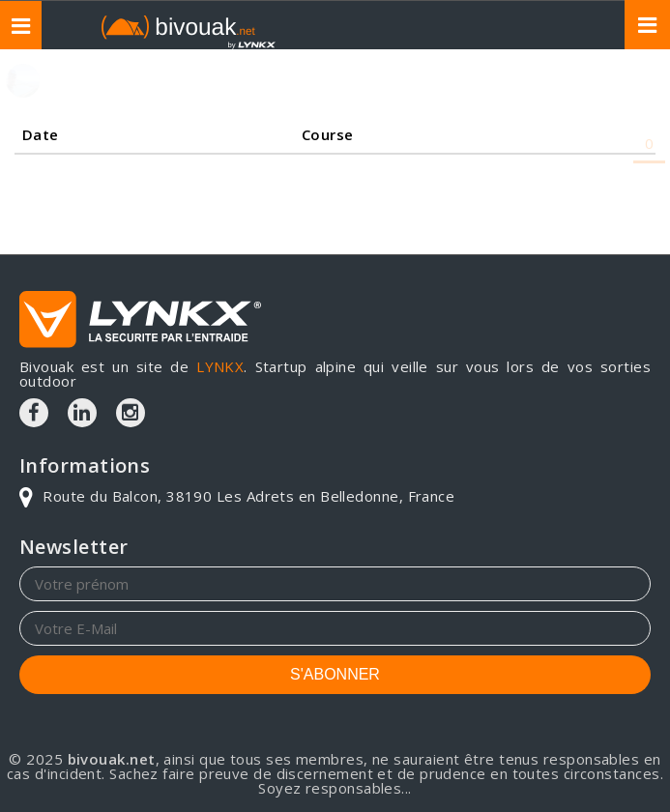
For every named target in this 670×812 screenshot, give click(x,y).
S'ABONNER (335, 674)
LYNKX (220, 366)
